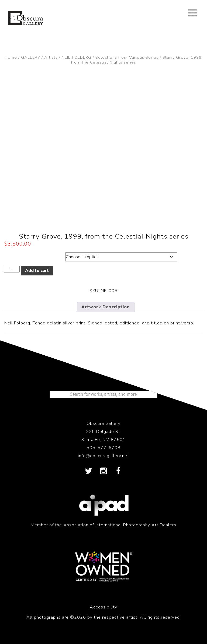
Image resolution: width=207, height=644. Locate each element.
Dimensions (29, 255)
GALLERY (31, 57)
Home (11, 57)
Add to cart (37, 271)
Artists (51, 57)
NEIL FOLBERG (77, 57)
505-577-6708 (103, 448)
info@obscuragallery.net (103, 456)
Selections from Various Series (127, 57)
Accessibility (103, 607)
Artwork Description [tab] (106, 307)
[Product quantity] (12, 269)
